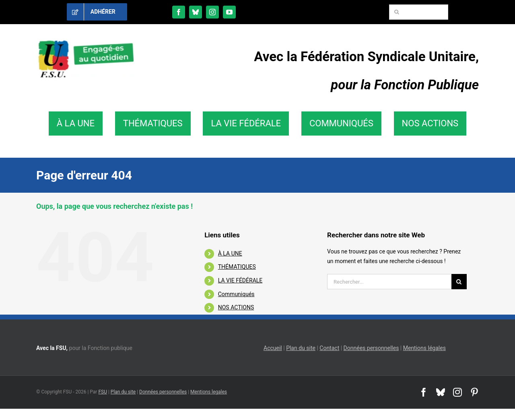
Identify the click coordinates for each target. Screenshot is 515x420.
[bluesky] (196, 12)
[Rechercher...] (389, 282)
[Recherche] (397, 12)
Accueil (273, 348)
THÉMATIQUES (237, 267)
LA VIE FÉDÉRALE (240, 280)
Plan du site (301, 348)
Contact (329, 348)
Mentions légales (424, 348)
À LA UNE (230, 253)
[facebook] (179, 12)
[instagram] (212, 12)
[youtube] (229, 12)
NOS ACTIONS (236, 307)
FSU (103, 392)
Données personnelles (371, 348)
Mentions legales (209, 392)
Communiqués (236, 294)
